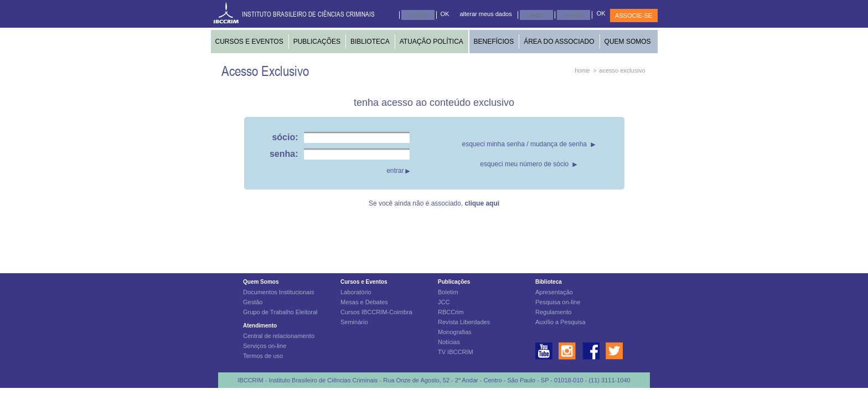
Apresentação (554, 292)
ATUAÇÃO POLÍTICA (432, 42)
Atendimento (260, 326)
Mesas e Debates (364, 302)
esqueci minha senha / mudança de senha (525, 144)
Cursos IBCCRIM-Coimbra (376, 312)
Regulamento (553, 312)
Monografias (455, 332)
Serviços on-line (265, 346)
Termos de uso (263, 356)
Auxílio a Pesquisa (560, 322)
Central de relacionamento (279, 336)
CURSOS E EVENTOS (249, 42)
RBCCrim (451, 312)
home (582, 70)
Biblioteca (549, 282)
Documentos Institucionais (278, 292)
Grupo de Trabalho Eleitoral (280, 312)
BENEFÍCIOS (494, 42)
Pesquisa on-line (558, 302)
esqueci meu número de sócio (524, 164)
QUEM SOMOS (628, 42)
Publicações (454, 282)
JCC (444, 302)
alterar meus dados (486, 14)
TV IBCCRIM (456, 352)
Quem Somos (261, 282)
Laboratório (356, 292)
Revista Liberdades (464, 322)
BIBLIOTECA (370, 42)
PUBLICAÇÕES (317, 42)
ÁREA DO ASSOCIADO (559, 42)
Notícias (449, 342)
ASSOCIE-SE (634, 16)
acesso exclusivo (622, 70)
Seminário (354, 322)
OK (445, 14)
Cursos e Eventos (364, 282)
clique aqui (482, 203)
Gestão (253, 302)
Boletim (448, 292)
